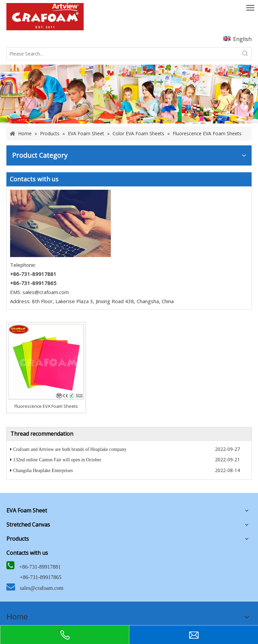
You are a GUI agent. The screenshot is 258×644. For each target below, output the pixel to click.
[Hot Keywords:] (245, 54)
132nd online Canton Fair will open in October (57, 460)
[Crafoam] (45, 17)
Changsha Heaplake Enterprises (43, 471)
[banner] (129, 94)
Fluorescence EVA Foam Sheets (46, 406)
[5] (60, 223)
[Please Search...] (123, 54)
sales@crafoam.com (46, 292)
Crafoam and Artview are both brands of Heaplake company (70, 449)
